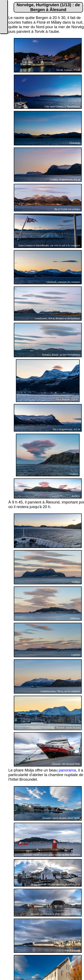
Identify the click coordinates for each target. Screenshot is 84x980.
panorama (67, 770)
